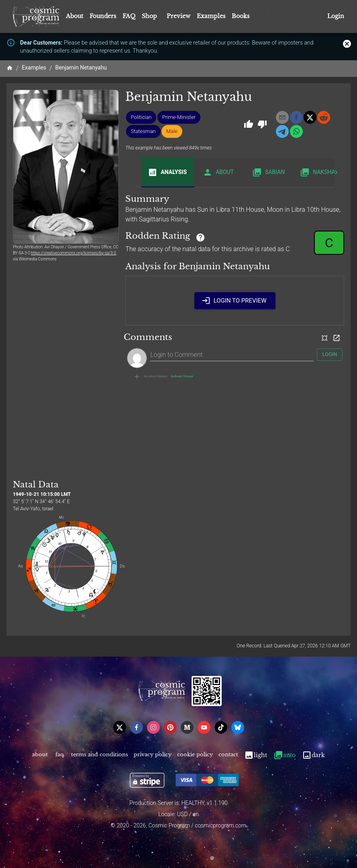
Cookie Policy (195, 755)
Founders (103, 16)
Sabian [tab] (268, 172)
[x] (310, 117)
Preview (178, 16)
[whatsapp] (296, 131)
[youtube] (204, 727)
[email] (282, 117)
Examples (211, 16)
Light (256, 755)
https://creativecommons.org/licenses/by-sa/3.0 (73, 253)
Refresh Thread (182, 377)
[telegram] (282, 131)
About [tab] (218, 172)
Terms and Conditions (100, 755)
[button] (141, 117)
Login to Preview (235, 301)
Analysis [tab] (167, 172)
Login (336, 16)
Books (241, 16)
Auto (285, 755)
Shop (149, 16)
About (74, 16)
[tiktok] (221, 727)
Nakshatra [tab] (323, 172)
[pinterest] (170, 727)
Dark (313, 755)
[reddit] (324, 117)
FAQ (129, 16)
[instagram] (153, 727)
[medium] (187, 727)
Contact (228, 755)
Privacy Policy (153, 755)
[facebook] (296, 117)
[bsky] (238, 727)
